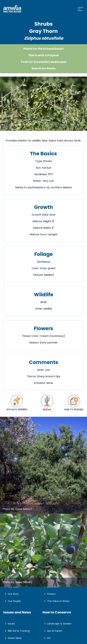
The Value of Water (56, 601)
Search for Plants (43, 68)
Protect (49, 594)
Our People (12, 601)
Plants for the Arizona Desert (43, 49)
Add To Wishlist (74, 403)
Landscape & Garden (57, 624)
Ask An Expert (52, 631)
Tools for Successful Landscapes (44, 62)
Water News (12, 638)
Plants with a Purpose (44, 55)
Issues (9, 624)
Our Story (11, 594)
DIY (47, 638)
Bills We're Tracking (16, 631)
